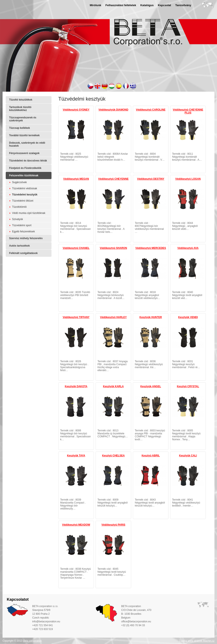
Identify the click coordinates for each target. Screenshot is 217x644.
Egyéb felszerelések (23, 232)
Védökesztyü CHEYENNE (113, 179)
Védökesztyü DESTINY (151, 179)
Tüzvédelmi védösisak (25, 188)
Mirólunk (95, 5)
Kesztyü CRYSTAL (188, 386)
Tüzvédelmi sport (22, 225)
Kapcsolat (164, 5)
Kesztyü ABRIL (151, 456)
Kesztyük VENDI (188, 317)
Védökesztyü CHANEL (76, 248)
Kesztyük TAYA (76, 456)
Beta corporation (32, 641)
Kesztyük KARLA (113, 386)
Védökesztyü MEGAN (76, 179)
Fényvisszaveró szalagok (24, 153)
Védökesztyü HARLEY (113, 317)
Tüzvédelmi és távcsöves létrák (28, 161)
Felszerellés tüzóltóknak (24, 175)
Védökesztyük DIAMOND (113, 110)
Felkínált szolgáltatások (23, 253)
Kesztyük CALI (188, 456)
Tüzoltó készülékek (21, 100)
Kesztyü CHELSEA (113, 456)
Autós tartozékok (19, 246)
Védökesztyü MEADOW (76, 525)
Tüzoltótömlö (19, 207)
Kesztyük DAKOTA (76, 386)
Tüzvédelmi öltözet (23, 201)
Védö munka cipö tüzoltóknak (29, 213)
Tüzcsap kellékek (19, 128)
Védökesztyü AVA (188, 248)
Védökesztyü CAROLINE (151, 110)
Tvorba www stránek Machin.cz (197, 641)
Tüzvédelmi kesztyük (25, 195)
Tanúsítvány (183, 5)
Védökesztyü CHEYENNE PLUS (188, 111)
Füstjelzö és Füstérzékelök (25, 168)
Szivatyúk (17, 219)
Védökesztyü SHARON (113, 248)
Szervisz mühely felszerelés (26, 238)
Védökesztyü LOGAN (188, 179)
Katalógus (147, 5)
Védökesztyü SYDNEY (76, 110)
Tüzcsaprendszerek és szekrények (23, 119)
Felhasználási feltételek (121, 5)
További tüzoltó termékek (24, 135)
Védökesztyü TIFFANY (76, 317)
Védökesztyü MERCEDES (151, 248)
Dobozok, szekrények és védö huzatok (27, 144)
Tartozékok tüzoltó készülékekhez (20, 109)
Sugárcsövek (19, 182)
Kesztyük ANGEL (151, 386)
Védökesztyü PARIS (113, 525)
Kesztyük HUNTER (151, 317)
